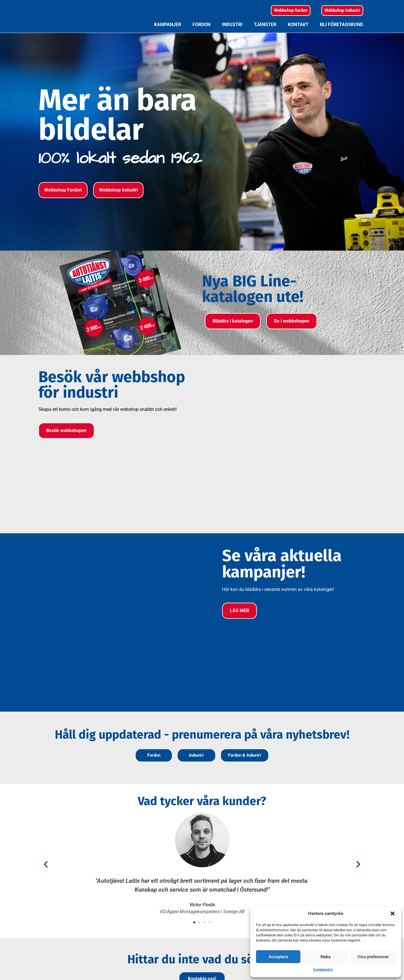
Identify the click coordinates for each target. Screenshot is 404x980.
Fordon (201, 36)
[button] (393, 913)
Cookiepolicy (323, 970)
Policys (236, 896)
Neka (326, 957)
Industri (232, 36)
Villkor (235, 904)
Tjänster (265, 36)
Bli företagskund (341, 36)
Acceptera (278, 957)
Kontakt (298, 36)
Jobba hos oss (243, 930)
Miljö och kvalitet (246, 913)
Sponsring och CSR (248, 921)
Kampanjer (168, 36)
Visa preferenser (373, 957)
